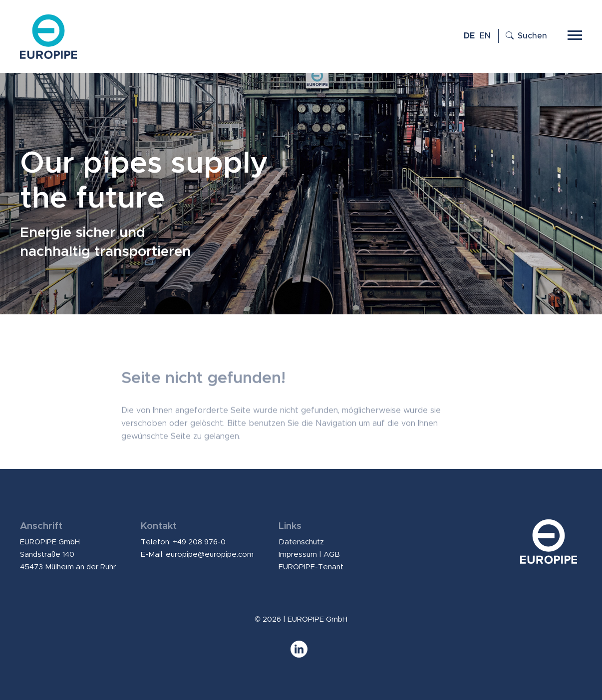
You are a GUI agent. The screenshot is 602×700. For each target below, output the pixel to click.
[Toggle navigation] (575, 34)
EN (485, 36)
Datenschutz (301, 542)
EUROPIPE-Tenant (311, 567)
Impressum (298, 555)
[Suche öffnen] (523, 36)
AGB (332, 555)
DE (469, 36)
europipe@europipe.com (210, 555)
